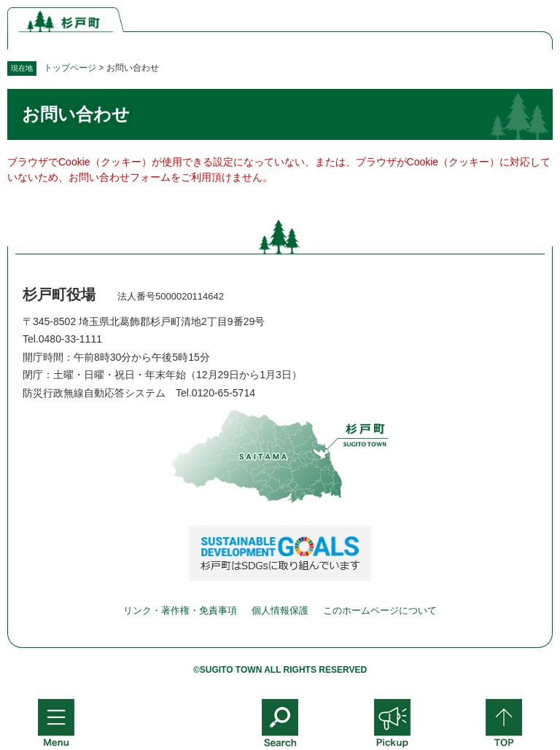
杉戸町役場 (59, 294)
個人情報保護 (280, 610)
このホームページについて (380, 610)
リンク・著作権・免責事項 (180, 610)
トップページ (70, 68)
